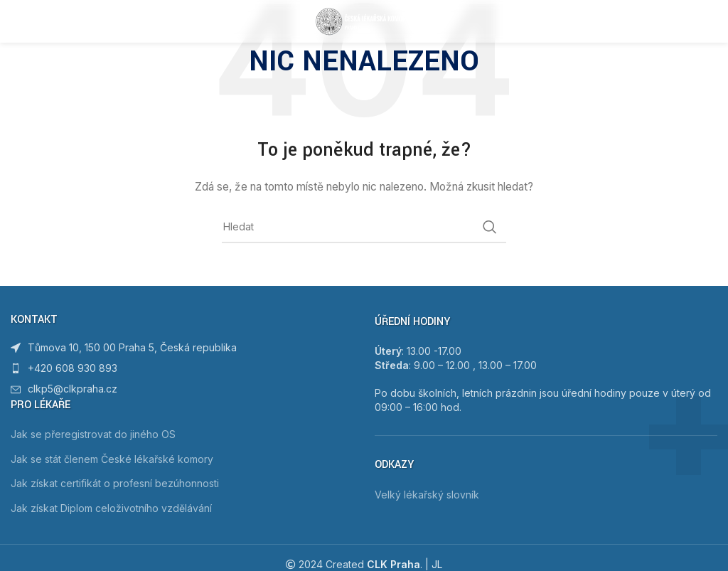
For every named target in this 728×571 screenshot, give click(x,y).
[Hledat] (364, 227)
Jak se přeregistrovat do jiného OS (93, 434)
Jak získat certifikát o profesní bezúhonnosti (115, 483)
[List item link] (182, 368)
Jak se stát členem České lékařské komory (112, 459)
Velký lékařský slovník (427, 495)
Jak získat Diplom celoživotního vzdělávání (111, 508)
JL (437, 564)
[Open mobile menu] (33, 21)
